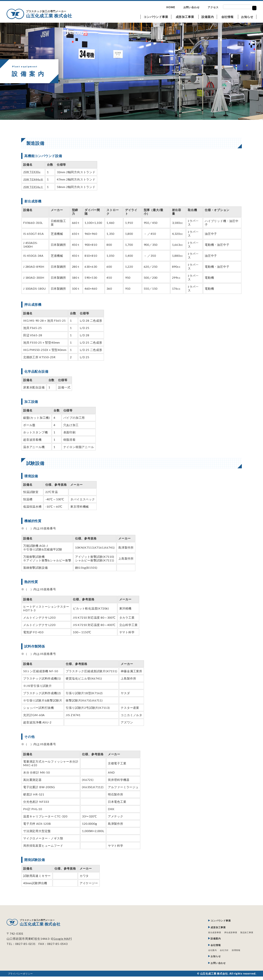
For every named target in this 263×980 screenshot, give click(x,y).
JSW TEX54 (34, 187)
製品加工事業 (246, 934)
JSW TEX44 (34, 179)
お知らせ (247, 17)
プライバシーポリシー (21, 977)
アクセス (213, 7)
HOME (171, 7)
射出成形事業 (212, 934)
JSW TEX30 (32, 172)
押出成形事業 (229, 934)
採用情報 (234, 952)
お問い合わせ (191, 7)
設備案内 (208, 17)
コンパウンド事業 (156, 17)
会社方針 (222, 952)
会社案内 (209, 952)
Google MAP (62, 939)
